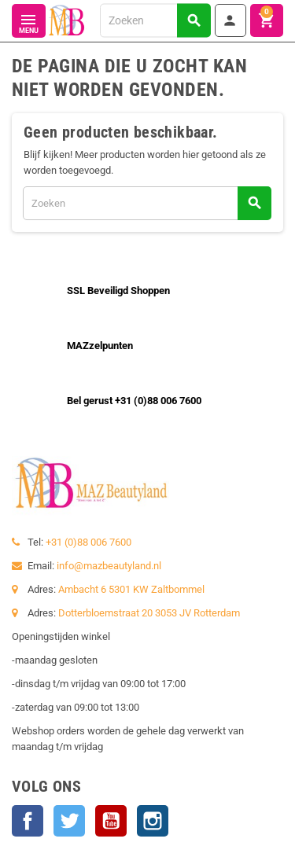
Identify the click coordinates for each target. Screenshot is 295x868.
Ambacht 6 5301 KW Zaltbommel (131, 589)
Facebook (28, 821)
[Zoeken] (155, 20)
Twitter (69, 821)
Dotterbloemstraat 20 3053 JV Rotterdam (149, 613)
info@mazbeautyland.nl (109, 566)
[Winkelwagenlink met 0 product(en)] (267, 20)
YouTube (111, 821)
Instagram (153, 821)
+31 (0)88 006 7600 (88, 542)
